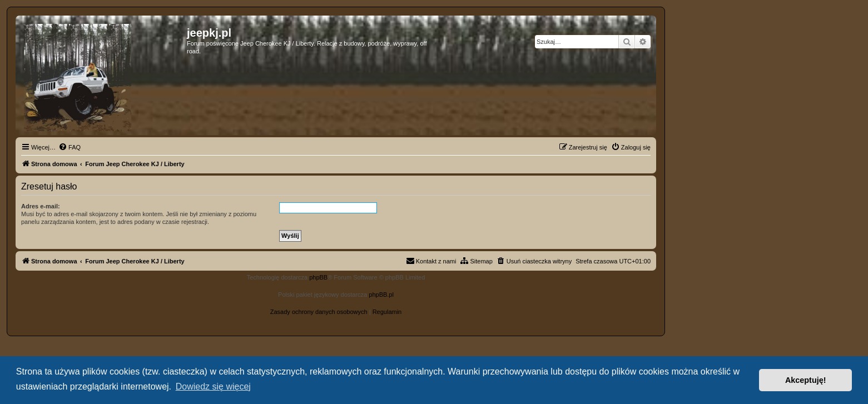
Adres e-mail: (41, 206)
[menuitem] (70, 147)
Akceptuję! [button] (806, 380)
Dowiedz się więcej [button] (213, 386)
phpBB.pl (381, 295)
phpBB (318, 277)
